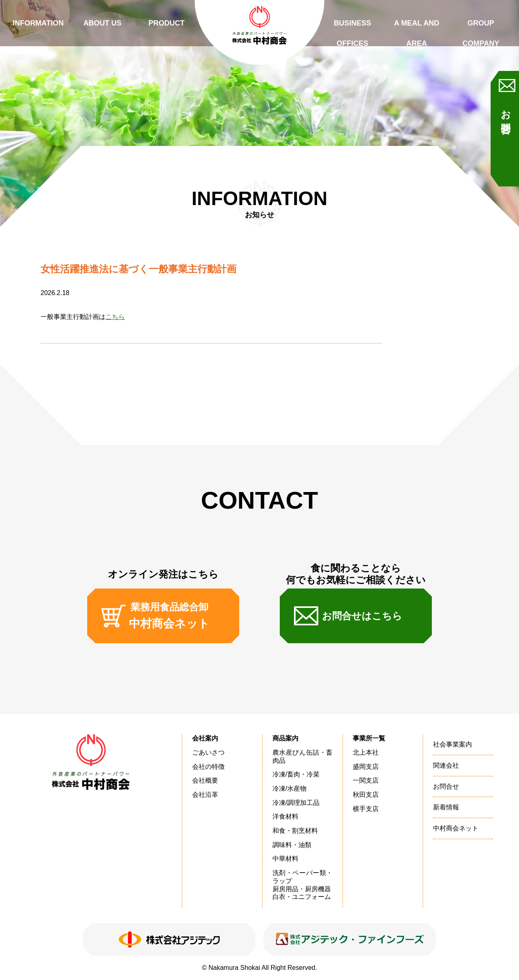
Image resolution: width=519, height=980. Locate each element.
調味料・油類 (292, 845)
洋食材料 (285, 816)
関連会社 (446, 765)
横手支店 (366, 809)
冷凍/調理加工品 (296, 803)
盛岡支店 (366, 767)
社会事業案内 (453, 744)
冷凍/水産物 (290, 788)
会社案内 (205, 738)
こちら (115, 317)
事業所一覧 (369, 738)
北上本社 (366, 752)
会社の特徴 (208, 767)
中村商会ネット (456, 828)
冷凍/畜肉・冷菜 (296, 774)
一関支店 (366, 780)
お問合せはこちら (362, 616)
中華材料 (285, 859)
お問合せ (506, 117)
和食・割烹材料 (295, 831)
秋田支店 (366, 795)
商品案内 (285, 738)
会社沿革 (205, 795)
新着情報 (446, 807)
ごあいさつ (208, 752)
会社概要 (205, 780)
